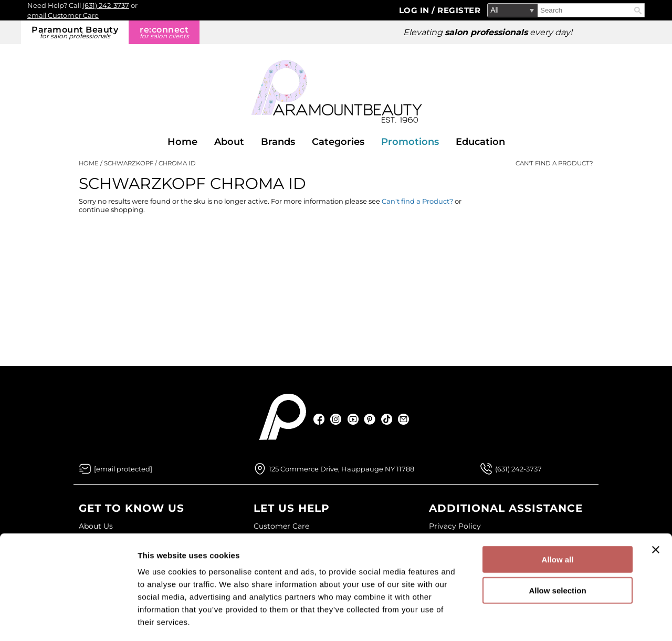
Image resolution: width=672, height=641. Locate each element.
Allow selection (557, 546)
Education (480, 142)
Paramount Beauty (75, 32)
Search (638, 10)
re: (164, 32)
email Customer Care (63, 15)
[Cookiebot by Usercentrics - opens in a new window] (68, 621)
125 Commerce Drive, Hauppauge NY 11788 (342, 469)
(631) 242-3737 (106, 5)
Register (459, 10)
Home (182, 142)
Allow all (558, 515)
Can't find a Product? (554, 163)
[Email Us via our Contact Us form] (123, 469)
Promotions (410, 142)
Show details (551, 620)
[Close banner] (656, 506)
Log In (416, 10)
